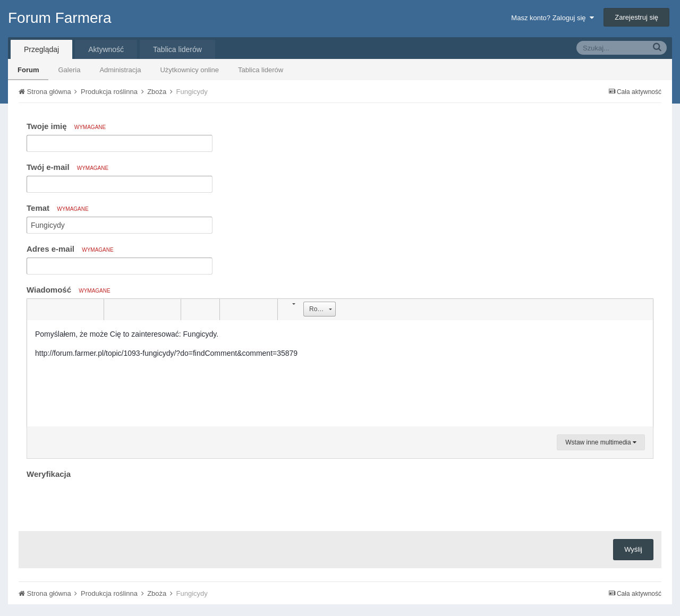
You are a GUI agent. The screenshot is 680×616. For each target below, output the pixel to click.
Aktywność (106, 49)
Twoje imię (66, 126)
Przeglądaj (41, 49)
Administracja (120, 70)
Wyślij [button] (633, 508)
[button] (37, 310)
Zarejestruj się (636, 17)
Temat (58, 208)
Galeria (69, 70)
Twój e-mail (67, 167)
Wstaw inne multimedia (601, 442)
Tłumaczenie (322, 578)
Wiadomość (69, 290)
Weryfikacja (49, 474)
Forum (28, 70)
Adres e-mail (70, 249)
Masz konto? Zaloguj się (552, 18)
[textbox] (340, 373)
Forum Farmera (59, 18)
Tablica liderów (261, 70)
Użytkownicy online (189, 70)
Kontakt (369, 578)
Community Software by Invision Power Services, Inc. (340, 601)
